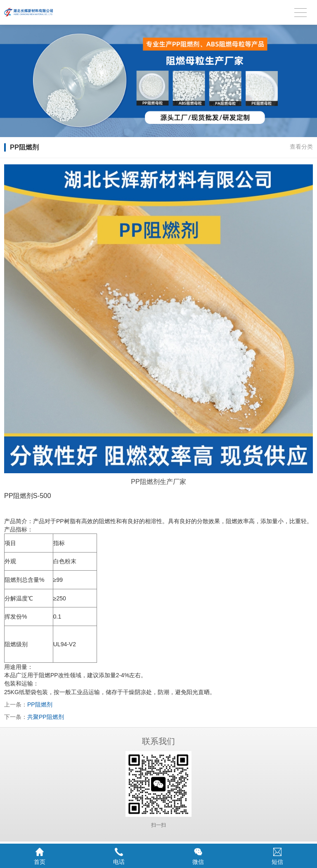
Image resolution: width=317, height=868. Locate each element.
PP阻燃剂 (40, 704)
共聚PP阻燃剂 (46, 717)
